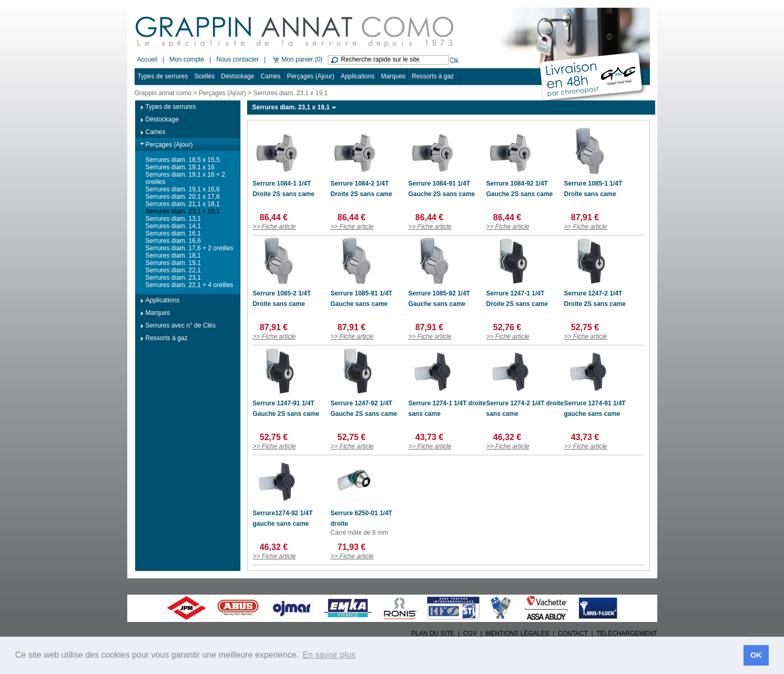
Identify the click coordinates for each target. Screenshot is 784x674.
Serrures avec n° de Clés (181, 325)
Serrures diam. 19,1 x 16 (180, 167)
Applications (358, 76)
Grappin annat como (163, 93)
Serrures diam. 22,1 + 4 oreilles (190, 285)
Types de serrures (163, 76)
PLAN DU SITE (433, 634)
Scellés (205, 76)
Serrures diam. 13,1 (173, 219)
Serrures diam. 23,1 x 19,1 (183, 211)
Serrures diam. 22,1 (173, 270)
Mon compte (187, 59)
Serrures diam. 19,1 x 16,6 (183, 189)
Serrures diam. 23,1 (173, 278)
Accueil (147, 59)
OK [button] (756, 655)
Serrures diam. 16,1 (173, 233)
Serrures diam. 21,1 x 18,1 (183, 204)
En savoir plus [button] (329, 655)
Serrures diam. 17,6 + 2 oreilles (190, 248)
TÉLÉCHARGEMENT (627, 634)
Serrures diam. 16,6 (173, 241)
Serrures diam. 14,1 (173, 226)
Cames (271, 76)
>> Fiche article (274, 227)
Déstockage (237, 76)
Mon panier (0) (297, 59)
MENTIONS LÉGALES (517, 634)
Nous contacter (237, 59)
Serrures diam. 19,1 (173, 263)
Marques (393, 76)
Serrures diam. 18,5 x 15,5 (183, 160)
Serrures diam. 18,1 (173, 256)
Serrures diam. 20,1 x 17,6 (183, 197)
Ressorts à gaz (433, 76)
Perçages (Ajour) (311, 76)
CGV (470, 634)
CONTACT (573, 634)
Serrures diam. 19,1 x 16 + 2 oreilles (186, 178)
